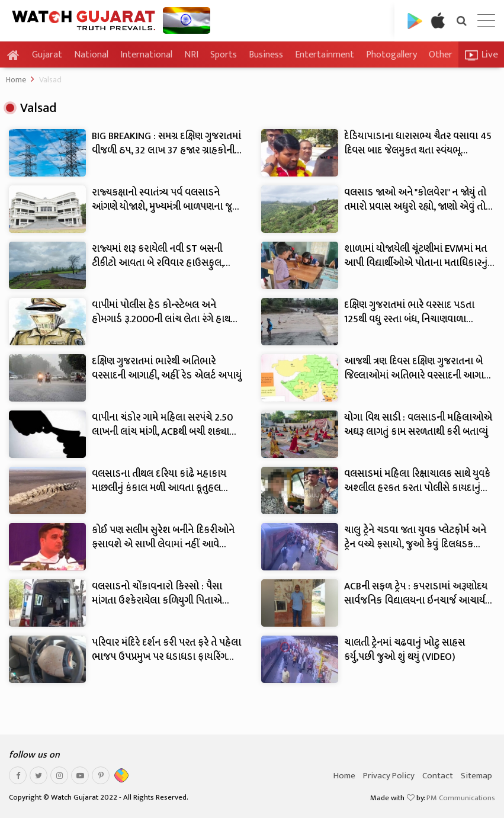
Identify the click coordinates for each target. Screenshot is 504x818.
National (91, 55)
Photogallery (391, 55)
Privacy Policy (389, 776)
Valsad (50, 80)
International (146, 55)
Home (16, 80)
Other (441, 55)
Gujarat (47, 55)
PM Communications (461, 798)
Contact (438, 776)
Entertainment (325, 55)
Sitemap (476, 776)
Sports (224, 55)
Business (266, 55)
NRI (191, 55)
